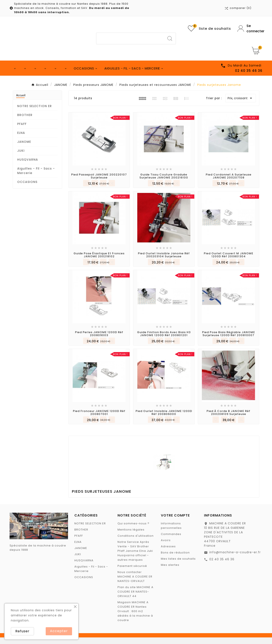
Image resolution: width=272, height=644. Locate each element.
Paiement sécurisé (132, 573)
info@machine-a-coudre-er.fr (235, 559)
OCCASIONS (27, 188)
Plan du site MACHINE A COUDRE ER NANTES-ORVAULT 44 (135, 598)
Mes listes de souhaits (178, 565)
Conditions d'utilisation (136, 542)
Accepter (59, 631)
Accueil (21, 102)
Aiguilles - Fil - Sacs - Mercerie (36, 177)
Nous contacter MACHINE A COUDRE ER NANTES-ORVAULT (135, 583)
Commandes (171, 541)
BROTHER (25, 122)
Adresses (168, 553)
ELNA (21, 139)
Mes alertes (170, 571)
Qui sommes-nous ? (133, 530)
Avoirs (166, 547)
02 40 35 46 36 (222, 566)
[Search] (170, 38)
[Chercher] (130, 38)
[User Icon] (250, 28)
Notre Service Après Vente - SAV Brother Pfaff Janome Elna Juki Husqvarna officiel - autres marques (135, 557)
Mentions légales (131, 536)
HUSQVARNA (28, 166)
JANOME (24, 148)
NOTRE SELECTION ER (35, 113)
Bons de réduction (175, 559)
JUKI (21, 157)
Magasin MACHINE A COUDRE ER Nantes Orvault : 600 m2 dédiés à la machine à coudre (135, 618)
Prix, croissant (241, 105)
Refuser (22, 631)
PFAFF (22, 130)
